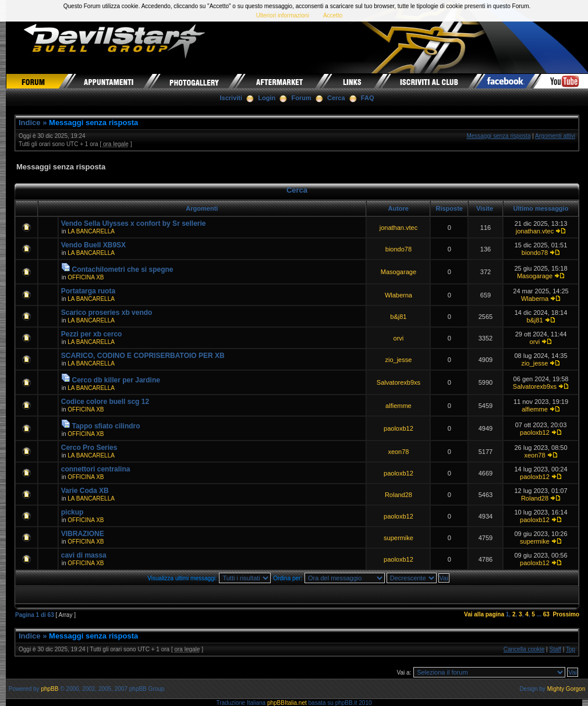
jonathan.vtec (399, 228)
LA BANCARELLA (91, 231)
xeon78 (398, 452)
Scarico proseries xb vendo (107, 313)
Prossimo (566, 614)
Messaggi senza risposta (93, 123)
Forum (302, 98)
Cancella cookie (524, 649)
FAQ (368, 98)
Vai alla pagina (484, 614)
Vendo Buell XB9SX (93, 245)
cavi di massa (84, 555)
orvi (399, 338)
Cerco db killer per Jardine (116, 380)
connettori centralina (96, 469)
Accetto (333, 15)
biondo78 (399, 249)
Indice (30, 123)
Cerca (336, 98)
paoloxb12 (399, 428)
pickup (72, 512)
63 (546, 614)
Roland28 (399, 495)
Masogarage (399, 272)
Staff (555, 649)
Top (571, 649)
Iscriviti (231, 98)
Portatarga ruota (88, 291)
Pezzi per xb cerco (92, 334)
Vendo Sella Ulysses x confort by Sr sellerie (134, 223)
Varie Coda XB (85, 491)
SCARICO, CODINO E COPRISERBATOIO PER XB (143, 356)
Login (267, 98)
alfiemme (399, 406)
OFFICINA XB (86, 277)
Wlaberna (399, 295)
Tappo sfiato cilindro (106, 426)
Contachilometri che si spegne (123, 269)
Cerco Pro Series (89, 448)
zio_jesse (398, 360)
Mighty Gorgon (566, 689)
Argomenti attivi (555, 136)
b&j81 (398, 317)
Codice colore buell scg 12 (105, 402)
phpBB (49, 689)
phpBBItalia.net (287, 703)
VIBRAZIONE (83, 534)
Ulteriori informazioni (283, 15)
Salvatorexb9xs (399, 382)
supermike (399, 538)
